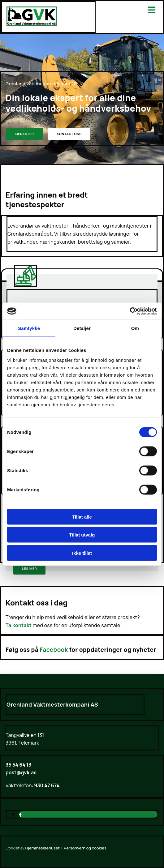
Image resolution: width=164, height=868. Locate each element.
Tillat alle (82, 517)
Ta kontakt (19, 625)
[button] (24, 134)
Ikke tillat (82, 553)
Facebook (54, 650)
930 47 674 (46, 785)
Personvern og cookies (85, 848)
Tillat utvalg (82, 535)
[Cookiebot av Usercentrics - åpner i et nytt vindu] (130, 311)
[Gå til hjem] (32, 24)
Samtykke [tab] (29, 328)
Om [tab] (135, 328)
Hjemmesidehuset (43, 848)
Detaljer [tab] (82, 328)
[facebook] (20, 815)
